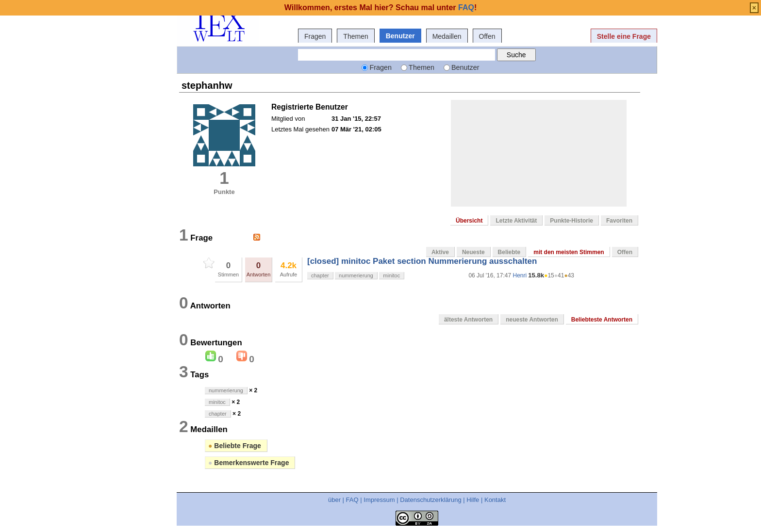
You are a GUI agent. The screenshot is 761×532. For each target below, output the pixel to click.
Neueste (473, 252)
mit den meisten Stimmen (569, 252)
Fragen (315, 36)
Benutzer (400, 36)
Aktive (440, 252)
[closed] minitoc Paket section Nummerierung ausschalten (422, 261)
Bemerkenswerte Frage (248, 463)
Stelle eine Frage (624, 36)
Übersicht (469, 221)
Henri (520, 275)
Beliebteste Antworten (602, 320)
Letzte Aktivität (516, 221)
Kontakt (495, 500)
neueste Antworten (532, 320)
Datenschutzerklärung (430, 500)
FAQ (352, 500)
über (334, 500)
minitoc (391, 275)
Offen (487, 36)
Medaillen (447, 36)
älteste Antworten (468, 320)
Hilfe (473, 500)
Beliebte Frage (235, 446)
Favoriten (619, 221)
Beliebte (509, 252)
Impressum (379, 500)
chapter (320, 275)
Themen (356, 36)
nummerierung (356, 275)
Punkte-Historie (571, 221)
